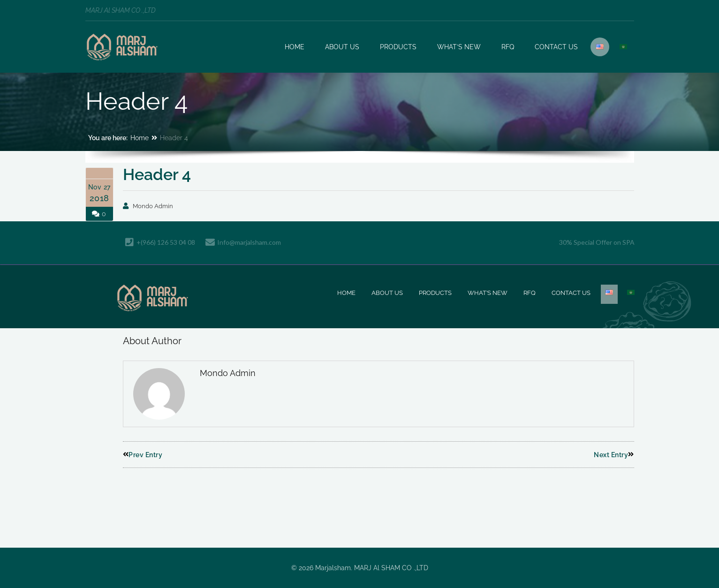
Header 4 (157, 174)
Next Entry (614, 455)
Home (140, 138)
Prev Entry (143, 455)
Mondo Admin (153, 206)
